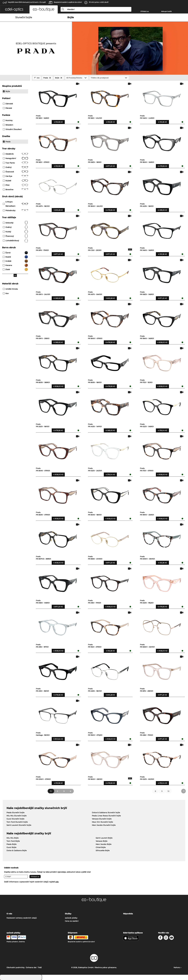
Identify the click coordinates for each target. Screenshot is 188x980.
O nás (9, 914)
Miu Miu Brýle (13, 838)
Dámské (8, 104)
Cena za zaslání (72, 921)
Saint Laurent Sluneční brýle (19, 825)
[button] (14, 9)
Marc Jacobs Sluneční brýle (104, 825)
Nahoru (178, 967)
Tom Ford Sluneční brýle (17, 822)
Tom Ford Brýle (13, 841)
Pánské (7, 108)
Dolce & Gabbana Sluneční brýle (106, 813)
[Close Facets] (15, 78)
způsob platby (71, 918)
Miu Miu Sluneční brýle (17, 816)
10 (168, 791)
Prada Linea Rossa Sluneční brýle (106, 816)
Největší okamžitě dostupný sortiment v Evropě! (27, 2)
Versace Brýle (102, 841)
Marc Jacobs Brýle (104, 844)
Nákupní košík (166, 11)
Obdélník (15, 154)
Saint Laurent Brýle (104, 838)
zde (57, 882)
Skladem (8, 125)
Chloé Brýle (101, 847)
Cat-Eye (15, 176)
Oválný (15, 167)
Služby (68, 914)
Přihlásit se (145, 11)
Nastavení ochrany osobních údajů (22, 918)
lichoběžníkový (15, 241)
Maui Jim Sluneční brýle (102, 822)
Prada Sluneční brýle (15, 813)
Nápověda (128, 914)
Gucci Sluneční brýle (15, 819)
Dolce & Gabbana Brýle (17, 850)
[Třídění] (109, 78)
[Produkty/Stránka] (77, 78)
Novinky (8, 120)
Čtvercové (15, 172)
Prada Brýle (11, 844)
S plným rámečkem (15, 204)
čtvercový (15, 236)
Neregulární (15, 158)
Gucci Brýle (11, 847)
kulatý (15, 232)
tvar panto (15, 163)
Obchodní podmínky (16, 967)
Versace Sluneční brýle (102, 819)
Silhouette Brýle (103, 850)
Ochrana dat (31, 967)
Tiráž (40, 967)
